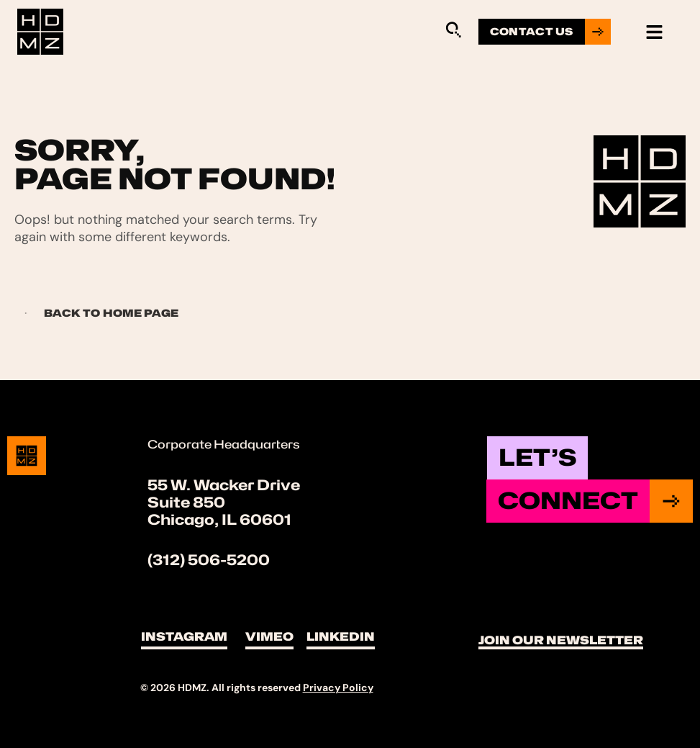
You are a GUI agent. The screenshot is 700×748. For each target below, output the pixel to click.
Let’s (537, 458)
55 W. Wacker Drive (224, 485)
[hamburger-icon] (654, 32)
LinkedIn (341, 637)
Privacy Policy (338, 688)
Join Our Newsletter (561, 640)
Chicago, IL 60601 (219, 520)
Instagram (184, 637)
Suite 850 (186, 503)
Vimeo (269, 637)
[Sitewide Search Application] (453, 30)
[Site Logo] (40, 31)
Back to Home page (97, 313)
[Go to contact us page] (545, 32)
